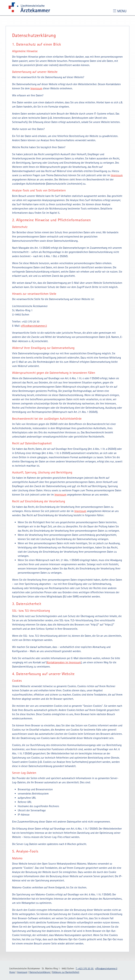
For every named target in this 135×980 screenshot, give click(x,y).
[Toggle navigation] (120, 11)
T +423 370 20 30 (85, 968)
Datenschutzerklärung (40, 972)
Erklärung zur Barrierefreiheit (66, 972)
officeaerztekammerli (34, 326)
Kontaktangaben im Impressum (64, 662)
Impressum (36, 88)
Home (12, 972)
